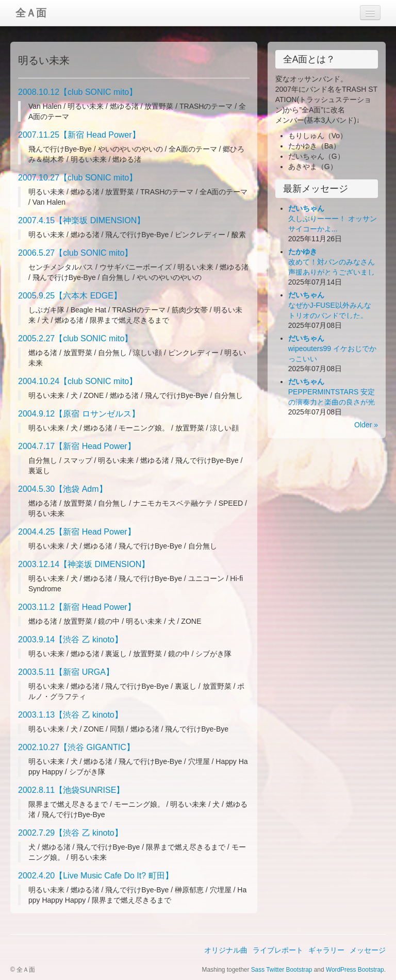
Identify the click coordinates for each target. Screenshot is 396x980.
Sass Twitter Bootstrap (282, 970)
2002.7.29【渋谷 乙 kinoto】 (70, 833)
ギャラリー (326, 950)
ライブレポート (278, 950)
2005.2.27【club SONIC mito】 (75, 338)
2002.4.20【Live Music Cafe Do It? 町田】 (96, 876)
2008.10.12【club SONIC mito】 (78, 92)
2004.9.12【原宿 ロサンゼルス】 (79, 414)
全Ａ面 (31, 13)
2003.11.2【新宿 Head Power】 (77, 607)
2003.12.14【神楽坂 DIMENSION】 (84, 564)
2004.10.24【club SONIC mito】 (78, 381)
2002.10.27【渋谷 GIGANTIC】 (76, 747)
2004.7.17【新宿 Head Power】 (77, 446)
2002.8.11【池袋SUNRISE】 (71, 790)
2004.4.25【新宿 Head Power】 (77, 532)
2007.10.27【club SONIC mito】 (78, 178)
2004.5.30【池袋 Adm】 (63, 489)
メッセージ (368, 950)
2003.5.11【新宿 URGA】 (66, 672)
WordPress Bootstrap (355, 970)
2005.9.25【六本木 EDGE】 (70, 296)
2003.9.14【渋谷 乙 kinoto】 (70, 640)
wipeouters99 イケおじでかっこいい (332, 348)
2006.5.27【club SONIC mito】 (75, 253)
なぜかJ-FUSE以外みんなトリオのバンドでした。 (330, 305)
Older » (366, 425)
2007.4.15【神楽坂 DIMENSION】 (81, 220)
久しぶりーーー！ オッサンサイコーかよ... (333, 219)
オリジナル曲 (226, 950)
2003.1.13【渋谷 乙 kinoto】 (70, 715)
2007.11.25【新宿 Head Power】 (79, 135)
